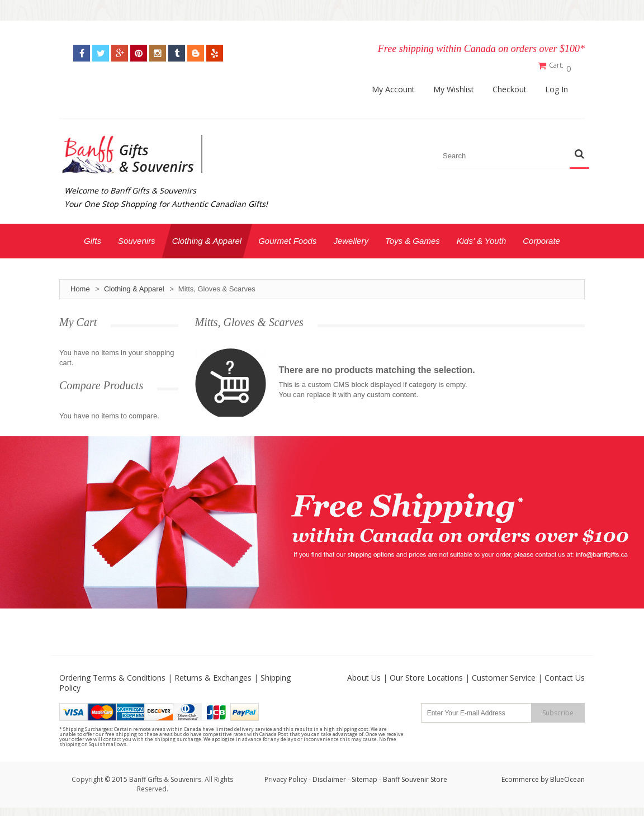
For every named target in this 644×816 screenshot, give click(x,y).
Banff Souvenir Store (415, 777)
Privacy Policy (286, 777)
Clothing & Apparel (134, 286)
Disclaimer (330, 777)
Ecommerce (520, 777)
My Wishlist (454, 87)
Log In (557, 87)
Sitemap (364, 777)
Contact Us (565, 675)
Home (80, 286)
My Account (393, 87)
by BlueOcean (563, 777)
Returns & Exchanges (213, 675)
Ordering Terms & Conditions (112, 675)
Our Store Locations (426, 675)
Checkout (510, 87)
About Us (364, 675)
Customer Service (504, 675)
